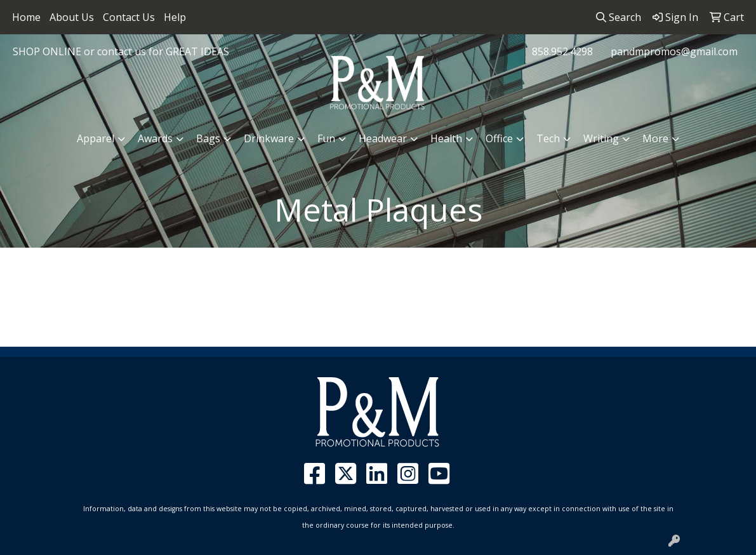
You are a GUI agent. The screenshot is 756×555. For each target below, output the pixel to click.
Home (26, 17)
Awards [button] (155, 138)
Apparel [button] (96, 138)
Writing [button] (601, 138)
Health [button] (446, 138)
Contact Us (129, 17)
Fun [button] (326, 138)
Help (175, 17)
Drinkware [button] (269, 138)
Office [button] (499, 138)
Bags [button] (208, 138)
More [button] (655, 138)
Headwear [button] (383, 138)
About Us (72, 17)
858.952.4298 (562, 51)
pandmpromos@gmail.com (674, 51)
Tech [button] (548, 138)
